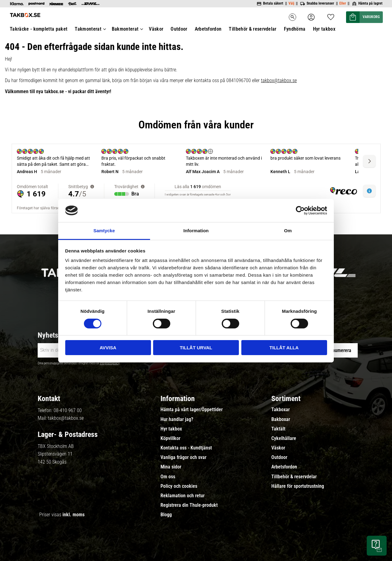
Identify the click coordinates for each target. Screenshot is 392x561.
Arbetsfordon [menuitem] (284, 467)
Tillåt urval (196, 348)
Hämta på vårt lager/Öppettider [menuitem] (192, 410)
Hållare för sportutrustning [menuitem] (298, 486)
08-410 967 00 (68, 410)
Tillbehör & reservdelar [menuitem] (294, 477)
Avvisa (108, 348)
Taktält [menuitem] (278, 429)
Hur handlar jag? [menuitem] (177, 419)
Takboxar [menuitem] (281, 410)
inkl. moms (73, 515)
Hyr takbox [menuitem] (171, 429)
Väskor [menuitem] (278, 448)
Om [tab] (288, 231)
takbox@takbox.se (66, 418)
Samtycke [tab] (104, 231)
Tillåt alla (284, 348)
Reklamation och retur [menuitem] (183, 496)
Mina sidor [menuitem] (171, 467)
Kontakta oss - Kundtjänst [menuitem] (186, 448)
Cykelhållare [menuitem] (284, 438)
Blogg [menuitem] (166, 515)
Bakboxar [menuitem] (281, 419)
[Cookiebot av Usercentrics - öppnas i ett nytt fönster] (300, 210)
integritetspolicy (110, 363)
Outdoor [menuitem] (279, 457)
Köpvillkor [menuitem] (170, 438)
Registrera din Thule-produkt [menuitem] (189, 505)
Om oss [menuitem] (168, 477)
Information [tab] (196, 231)
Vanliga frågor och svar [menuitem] (183, 457)
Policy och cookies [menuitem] (179, 486)
